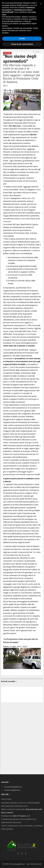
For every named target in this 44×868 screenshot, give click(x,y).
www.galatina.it (19, 864)
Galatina (7, 53)
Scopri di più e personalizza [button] (22, 44)
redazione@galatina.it (11, 790)
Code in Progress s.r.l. (21, 816)
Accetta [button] (22, 39)
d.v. (6, 86)
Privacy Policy (6, 799)
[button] (41, 4)
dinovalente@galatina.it (11, 787)
